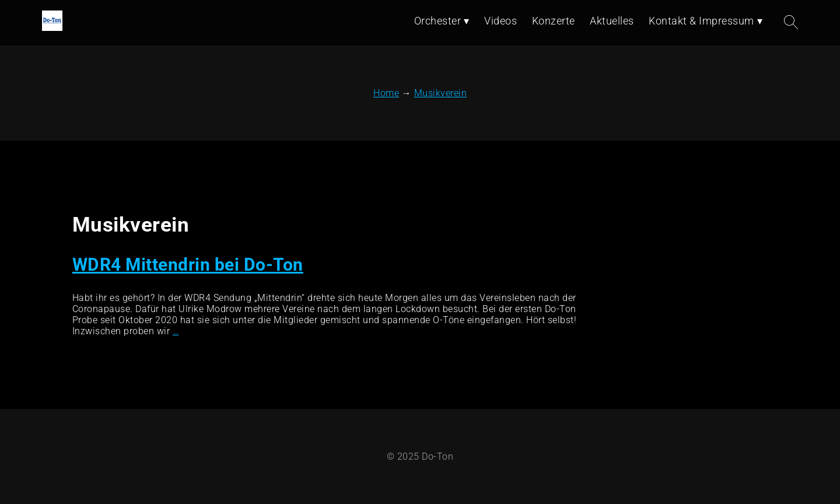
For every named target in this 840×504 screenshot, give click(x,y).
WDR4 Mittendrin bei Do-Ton (188, 265)
